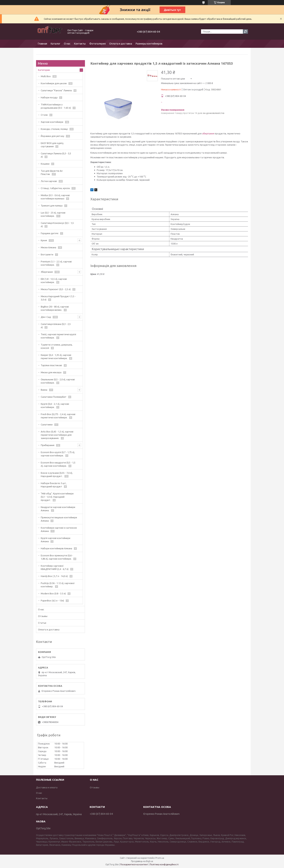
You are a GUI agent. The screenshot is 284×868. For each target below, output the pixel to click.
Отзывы (43, 616)
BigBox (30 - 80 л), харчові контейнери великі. (55, 308)
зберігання (208, 133)
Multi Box (46, 76)
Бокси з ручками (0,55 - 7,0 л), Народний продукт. (57, 474)
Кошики (45, 164)
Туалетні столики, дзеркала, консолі (57, 346)
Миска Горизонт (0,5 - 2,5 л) (56, 289)
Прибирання (48, 445)
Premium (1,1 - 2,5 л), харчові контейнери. (56, 263)
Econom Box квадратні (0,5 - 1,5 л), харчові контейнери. (58, 464)
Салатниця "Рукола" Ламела (56, 90)
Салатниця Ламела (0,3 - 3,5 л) (56, 155)
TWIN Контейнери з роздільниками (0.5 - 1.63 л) (56, 106)
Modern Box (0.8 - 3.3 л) (53, 593)
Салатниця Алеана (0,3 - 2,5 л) (56, 326)
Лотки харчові (49, 181)
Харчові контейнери (52, 122)
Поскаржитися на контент (134, 864)
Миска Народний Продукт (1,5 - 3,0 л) (58, 298)
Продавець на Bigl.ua (142, 861)
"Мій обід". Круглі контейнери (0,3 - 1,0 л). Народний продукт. (57, 497)
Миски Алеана (48, 247)
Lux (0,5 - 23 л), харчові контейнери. (53, 214)
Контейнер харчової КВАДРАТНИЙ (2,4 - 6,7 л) (55, 567)
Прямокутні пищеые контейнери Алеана (59, 519)
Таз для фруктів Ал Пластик (52, 172)
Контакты (80, 44)
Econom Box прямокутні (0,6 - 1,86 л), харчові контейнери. (57, 557)
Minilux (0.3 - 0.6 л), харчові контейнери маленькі (55, 197)
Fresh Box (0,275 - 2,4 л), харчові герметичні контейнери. (58, 416)
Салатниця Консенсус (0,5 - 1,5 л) (57, 225)
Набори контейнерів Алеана (56, 548)
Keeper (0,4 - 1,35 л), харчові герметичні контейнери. (56, 357)
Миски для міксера (51, 372)
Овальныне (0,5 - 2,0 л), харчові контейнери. (58, 381)
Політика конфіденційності (164, 864)
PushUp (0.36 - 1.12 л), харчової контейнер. (58, 585)
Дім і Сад (46, 317)
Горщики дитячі (50, 233)
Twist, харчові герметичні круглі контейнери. (58, 336)
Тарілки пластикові (51, 365)
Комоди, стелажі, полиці (54, 129)
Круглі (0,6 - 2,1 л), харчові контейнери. (55, 405)
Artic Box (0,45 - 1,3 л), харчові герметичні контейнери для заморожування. (57, 435)
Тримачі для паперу (52, 206)
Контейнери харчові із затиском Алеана (59, 529)
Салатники (47, 424)
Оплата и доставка (121, 44)
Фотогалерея (97, 44)
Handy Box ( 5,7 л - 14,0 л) (54, 576)
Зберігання (47, 272)
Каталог (56, 44)
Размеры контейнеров (149, 44)
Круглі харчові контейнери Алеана (56, 540)
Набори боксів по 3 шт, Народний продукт (54, 485)
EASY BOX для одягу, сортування (52, 145)
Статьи (42, 623)
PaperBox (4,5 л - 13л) (52, 601)
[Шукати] (245, 32)
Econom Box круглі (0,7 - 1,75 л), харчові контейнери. (58, 454)
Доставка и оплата (47, 787)
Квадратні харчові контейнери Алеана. (58, 509)
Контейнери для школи (54, 83)
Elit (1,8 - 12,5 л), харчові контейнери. (54, 281)
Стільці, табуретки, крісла (55, 188)
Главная (42, 44)
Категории (44, 70)
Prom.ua (160, 858)
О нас (67, 44)
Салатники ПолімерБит (54, 397)
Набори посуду (49, 97)
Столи (44, 115)
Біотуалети (47, 254)
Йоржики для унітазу (52, 136)
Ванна (44, 390)
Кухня (44, 240)
